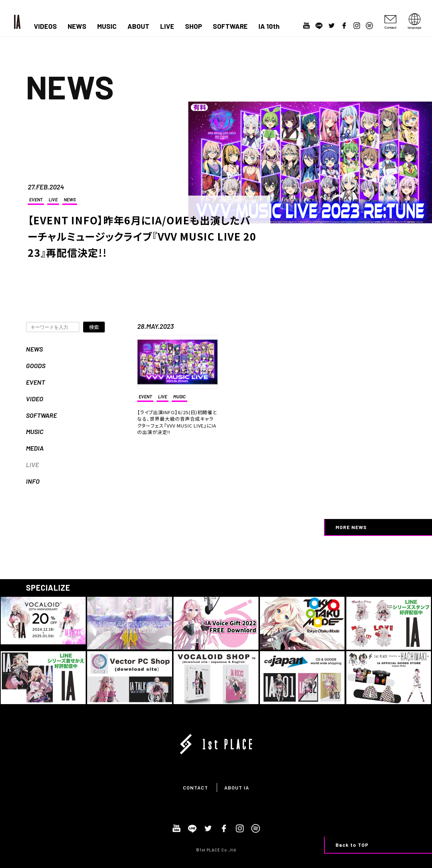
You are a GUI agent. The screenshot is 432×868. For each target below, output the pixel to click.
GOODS (36, 366)
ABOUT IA (237, 788)
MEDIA (35, 448)
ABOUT (138, 26)
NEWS (77, 26)
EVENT (36, 200)
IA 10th (269, 26)
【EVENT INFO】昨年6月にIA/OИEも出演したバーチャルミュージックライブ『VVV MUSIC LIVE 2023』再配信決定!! (142, 236)
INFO (33, 481)
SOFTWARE (230, 26)
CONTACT (195, 788)
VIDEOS (45, 26)
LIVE (167, 26)
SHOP (193, 26)
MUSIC (107, 26)
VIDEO (35, 399)
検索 (94, 327)
